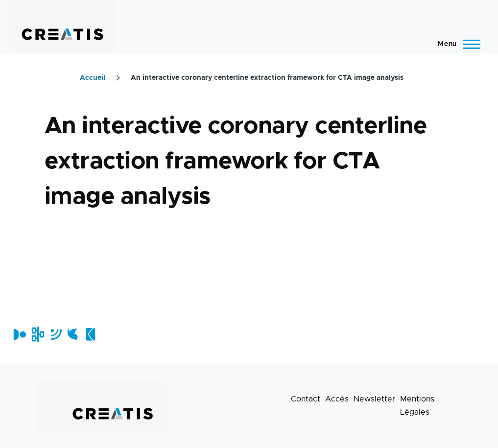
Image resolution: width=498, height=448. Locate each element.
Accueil (93, 78)
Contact (306, 399)
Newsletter (374, 399)
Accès (337, 399)
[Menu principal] (456, 44)
